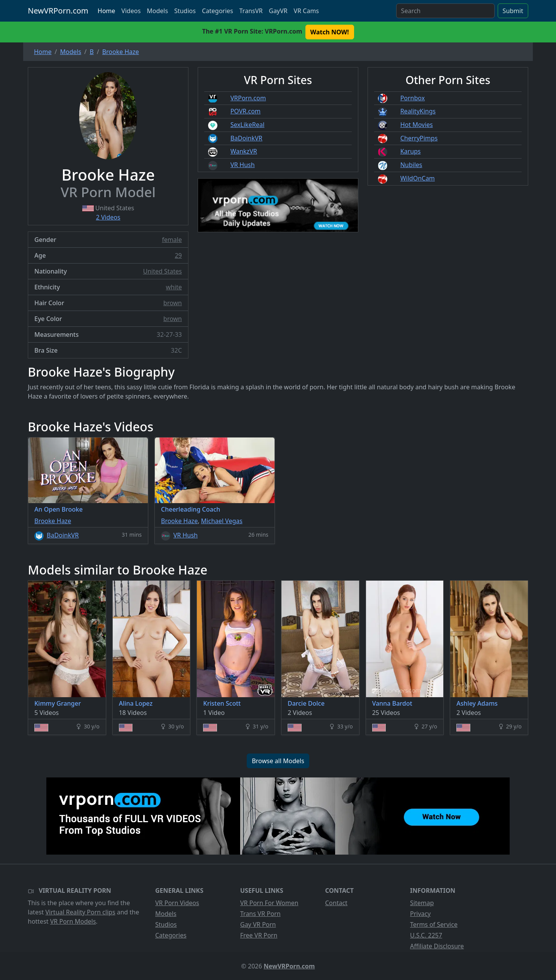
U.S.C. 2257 (426, 935)
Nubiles (411, 165)
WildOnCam (418, 178)
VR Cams (306, 11)
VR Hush (243, 165)
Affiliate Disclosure (437, 946)
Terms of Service (434, 924)
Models (157, 11)
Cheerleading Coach (191, 509)
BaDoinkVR (247, 138)
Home (107, 11)
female (172, 240)
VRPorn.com (248, 98)
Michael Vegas (222, 521)
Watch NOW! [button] (330, 32)
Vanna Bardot (392, 703)
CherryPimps (419, 138)
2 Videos (108, 217)
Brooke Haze (53, 521)
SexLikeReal (247, 125)
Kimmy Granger (58, 703)
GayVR (278, 11)
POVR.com (246, 111)
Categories (218, 11)
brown (173, 303)
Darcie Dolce (306, 703)
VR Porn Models (73, 921)
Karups (411, 151)
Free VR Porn (259, 935)
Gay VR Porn (258, 924)
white (174, 287)
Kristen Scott (222, 703)
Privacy (420, 914)
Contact (336, 903)
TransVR (251, 11)
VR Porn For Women (269, 903)
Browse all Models (278, 761)
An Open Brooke (58, 509)
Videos (131, 11)
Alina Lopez (136, 703)
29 (178, 255)
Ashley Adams (477, 703)
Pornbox (413, 98)
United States (162, 271)
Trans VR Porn (260, 914)
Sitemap (422, 903)
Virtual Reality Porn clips (81, 912)
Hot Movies (417, 125)
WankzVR (244, 151)
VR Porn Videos (177, 903)
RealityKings (418, 111)
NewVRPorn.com (58, 11)
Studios (185, 11)
